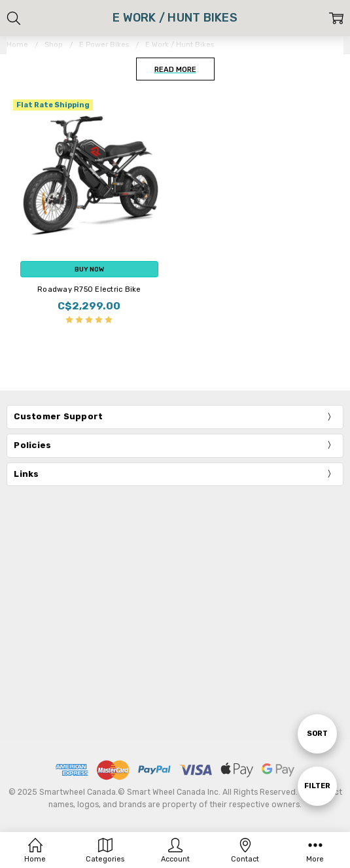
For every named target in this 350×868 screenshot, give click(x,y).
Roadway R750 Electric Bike (89, 289)
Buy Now (89, 269)
